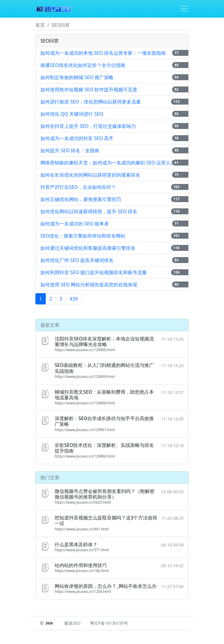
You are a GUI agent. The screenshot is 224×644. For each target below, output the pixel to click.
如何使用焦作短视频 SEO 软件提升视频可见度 (89, 89)
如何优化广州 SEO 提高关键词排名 (77, 260)
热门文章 (50, 477)
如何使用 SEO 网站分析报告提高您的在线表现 (89, 285)
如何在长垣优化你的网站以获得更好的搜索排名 (90, 175)
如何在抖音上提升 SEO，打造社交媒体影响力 (88, 126)
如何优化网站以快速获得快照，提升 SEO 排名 (89, 211)
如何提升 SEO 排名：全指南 (70, 150)
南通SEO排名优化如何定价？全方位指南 (83, 65)
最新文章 (50, 325)
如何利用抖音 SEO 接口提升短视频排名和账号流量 (94, 272)
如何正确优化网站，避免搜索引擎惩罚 (81, 199)
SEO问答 (61, 25)
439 (74, 299)
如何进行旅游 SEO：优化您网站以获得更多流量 (91, 102)
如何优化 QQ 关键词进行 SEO (72, 114)
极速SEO (72, 623)
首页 (40, 25)
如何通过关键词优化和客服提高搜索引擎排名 (88, 248)
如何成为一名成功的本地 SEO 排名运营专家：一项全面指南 (103, 53)
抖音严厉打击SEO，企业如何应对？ (78, 187)
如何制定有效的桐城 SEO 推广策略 (77, 77)
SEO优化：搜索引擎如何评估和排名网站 (83, 236)
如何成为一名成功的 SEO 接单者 (75, 224)
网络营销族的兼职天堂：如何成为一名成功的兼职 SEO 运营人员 (108, 163)
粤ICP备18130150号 (109, 623)
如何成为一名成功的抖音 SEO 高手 (77, 138)
